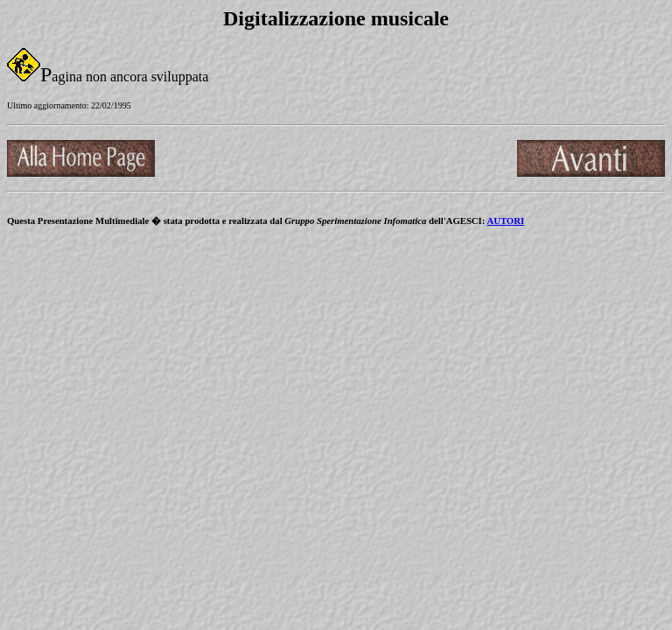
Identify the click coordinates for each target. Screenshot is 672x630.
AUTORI (505, 220)
